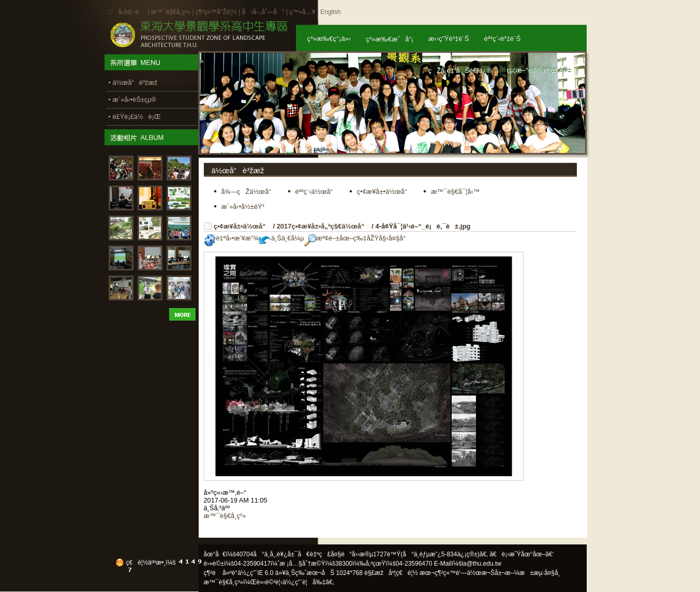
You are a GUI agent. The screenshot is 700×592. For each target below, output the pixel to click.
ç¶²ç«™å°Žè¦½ (216, 12)
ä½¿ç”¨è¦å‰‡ (304, 582)
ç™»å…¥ (302, 12)
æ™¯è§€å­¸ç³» (171, 12)
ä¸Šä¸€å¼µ (281, 238)
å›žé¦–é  (132, 12)
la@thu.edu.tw (481, 564)
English (330, 12)
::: (111, 11)
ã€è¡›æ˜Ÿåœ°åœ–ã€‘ (522, 554)
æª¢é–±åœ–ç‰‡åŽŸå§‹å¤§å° (358, 238)
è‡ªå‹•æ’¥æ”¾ (231, 238)
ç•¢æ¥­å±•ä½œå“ (242, 226)
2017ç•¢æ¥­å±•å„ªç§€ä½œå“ (323, 226)
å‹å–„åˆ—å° (263, 12)
